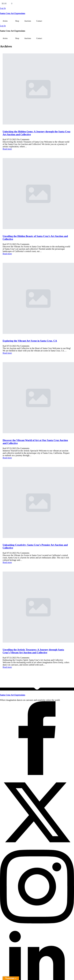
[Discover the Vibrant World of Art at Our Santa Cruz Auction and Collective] (37, 398)
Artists (5, 21)
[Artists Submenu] (10, 21)
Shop (17, 21)
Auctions (28, 21)
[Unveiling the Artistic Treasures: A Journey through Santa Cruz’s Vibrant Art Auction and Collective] (37, 607)
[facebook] (37, 774)
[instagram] (37, 923)
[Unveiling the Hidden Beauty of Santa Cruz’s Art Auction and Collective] (37, 194)
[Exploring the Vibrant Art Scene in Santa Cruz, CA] (37, 299)
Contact (39, 21)
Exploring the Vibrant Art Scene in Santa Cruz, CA (30, 341)
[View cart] (37, 4)
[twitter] (37, 848)
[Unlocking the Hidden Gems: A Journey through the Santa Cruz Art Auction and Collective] (37, 89)
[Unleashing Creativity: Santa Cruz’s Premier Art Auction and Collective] (37, 503)
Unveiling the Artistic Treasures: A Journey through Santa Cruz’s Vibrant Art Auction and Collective (33, 651)
